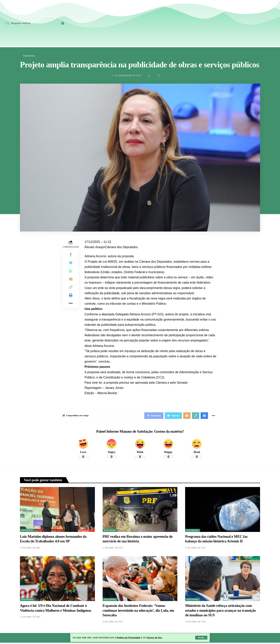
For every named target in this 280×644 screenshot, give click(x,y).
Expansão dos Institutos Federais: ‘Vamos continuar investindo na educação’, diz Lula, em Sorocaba (138, 612)
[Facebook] (221, 23)
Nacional (29, 56)
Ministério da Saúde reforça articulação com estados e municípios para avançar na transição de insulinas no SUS (220, 612)
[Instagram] (253, 23)
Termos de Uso (159, 638)
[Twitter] (237, 23)
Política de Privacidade (130, 638)
